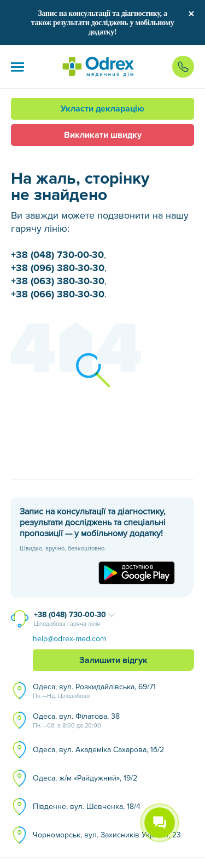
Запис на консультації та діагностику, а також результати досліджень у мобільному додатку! (103, 23)
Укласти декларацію (102, 109)
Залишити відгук (113, 660)
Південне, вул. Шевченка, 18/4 (87, 807)
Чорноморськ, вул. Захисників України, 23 (107, 835)
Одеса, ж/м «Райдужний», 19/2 (85, 778)
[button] (17, 67)
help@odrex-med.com (69, 639)
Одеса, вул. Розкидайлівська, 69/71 (94, 691)
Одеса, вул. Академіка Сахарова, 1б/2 (98, 750)
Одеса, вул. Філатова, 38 (76, 721)
